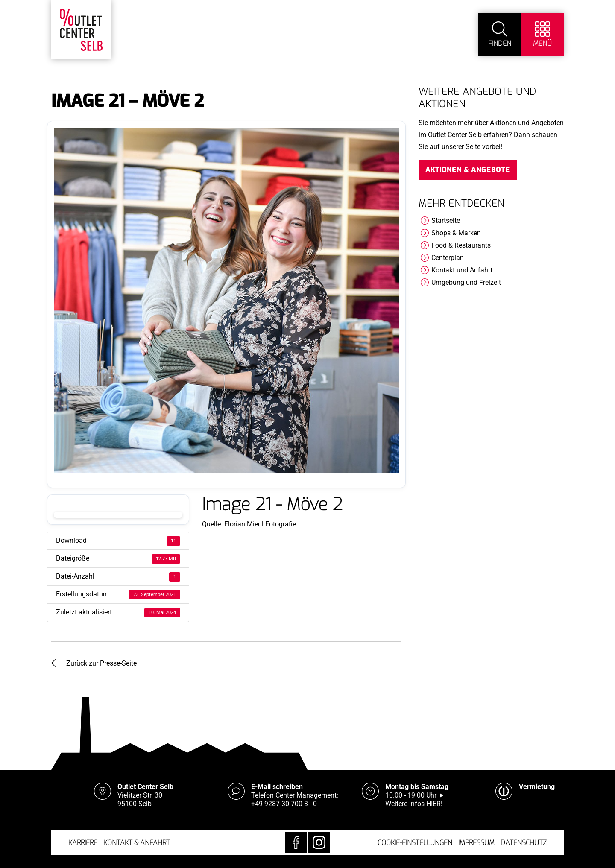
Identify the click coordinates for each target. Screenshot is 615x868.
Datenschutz (524, 843)
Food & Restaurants (461, 245)
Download (118, 515)
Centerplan (448, 258)
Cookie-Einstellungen (415, 843)
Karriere (83, 843)
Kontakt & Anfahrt (137, 843)
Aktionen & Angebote (468, 170)
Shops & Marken (456, 233)
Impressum (476, 843)
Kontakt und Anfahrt (462, 270)
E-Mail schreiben (277, 787)
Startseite (446, 221)
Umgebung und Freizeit (466, 282)
